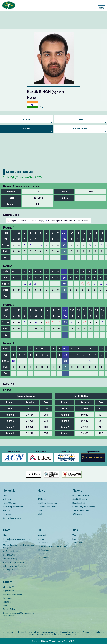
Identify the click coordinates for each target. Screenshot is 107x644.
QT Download (44, 558)
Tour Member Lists (81, 510)
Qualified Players (80, 499)
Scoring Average (10, 555)
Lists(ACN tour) (10, 559)
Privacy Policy (9, 609)
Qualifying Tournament (13, 507)
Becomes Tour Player (13, 594)
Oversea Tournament (47, 507)
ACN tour (7, 499)
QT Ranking (77, 514)
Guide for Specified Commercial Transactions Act (19, 614)
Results (26, 129)
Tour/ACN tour (10, 503)
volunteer (7, 602)
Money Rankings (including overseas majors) (18, 546)
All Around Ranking (11, 551)
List (74, 539)
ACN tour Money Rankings (15, 566)
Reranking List (79, 503)
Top (74, 535)
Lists (5, 535)
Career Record (81, 129)
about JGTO (8, 587)
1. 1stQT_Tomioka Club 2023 (22, 177)
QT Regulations (44, 550)
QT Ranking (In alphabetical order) (52, 546)
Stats (81, 119)
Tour (5, 496)
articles (41, 539)
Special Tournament (12, 518)
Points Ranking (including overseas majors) (18, 540)
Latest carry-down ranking (84, 507)
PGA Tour (7, 510)
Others (41, 510)
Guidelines (42, 554)
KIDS (40, 514)
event (75, 546)
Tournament (78, 543)
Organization (9, 591)
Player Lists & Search (82, 496)
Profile (26, 119)
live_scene (8, 598)
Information (43, 535)
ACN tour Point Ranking (13, 562)
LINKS (6, 606)
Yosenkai (7, 514)
